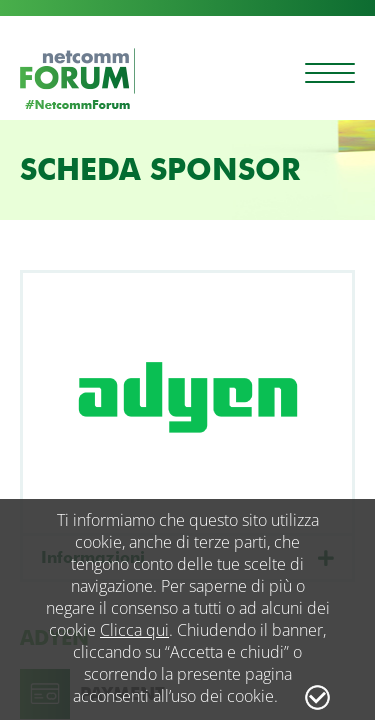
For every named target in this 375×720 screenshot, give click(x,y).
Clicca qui (134, 630)
